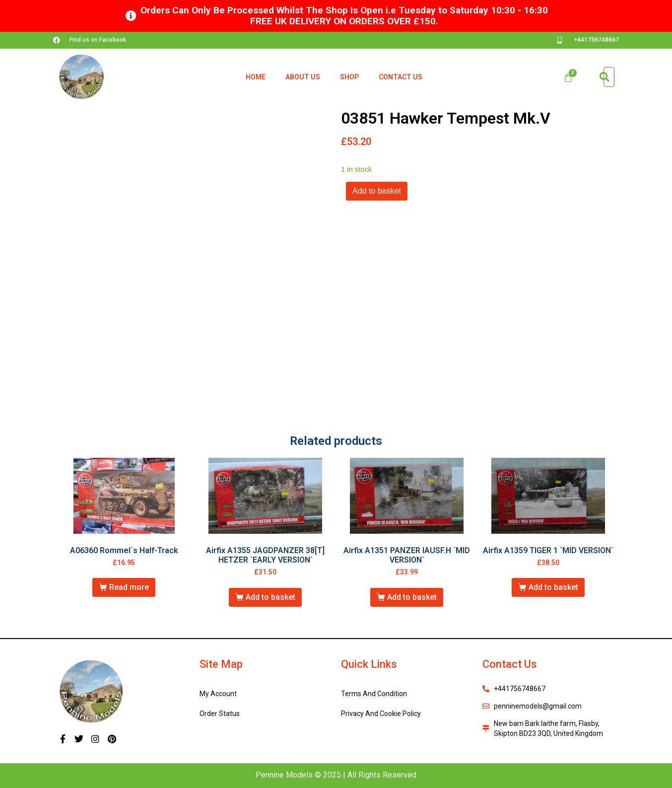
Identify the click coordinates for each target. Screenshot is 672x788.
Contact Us (401, 77)
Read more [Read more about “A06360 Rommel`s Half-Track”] (129, 587)
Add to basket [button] (270, 597)
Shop (349, 77)
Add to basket (377, 191)
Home (256, 77)
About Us (303, 77)
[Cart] (568, 77)
